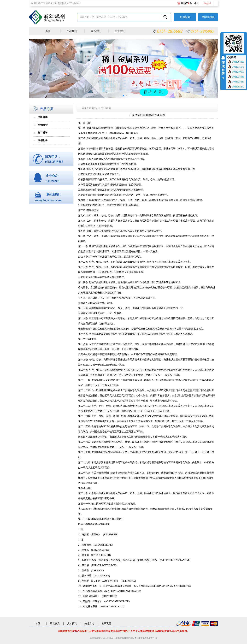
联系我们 (96, 31)
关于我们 (120, 31)
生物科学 (43, 125)
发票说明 (106, 624)
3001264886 (236, 62)
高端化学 (43, 140)
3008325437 (236, 82)
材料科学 (43, 133)
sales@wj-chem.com (48, 200)
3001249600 (236, 72)
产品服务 (72, 31)
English (208, 3)
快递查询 (89, 624)
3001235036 (236, 77)
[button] (123, 96)
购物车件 (186, 3)
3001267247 (236, 87)
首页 (48, 31)
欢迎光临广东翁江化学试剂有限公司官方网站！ (56, 3)
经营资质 (55, 624)
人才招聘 (72, 624)
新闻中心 (94, 108)
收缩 (223, 67)
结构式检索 (208, 17)
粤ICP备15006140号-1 (146, 638)
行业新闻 (106, 108)
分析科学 (43, 117)
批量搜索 (185, 17)
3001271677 (236, 67)
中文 (197, 3)
